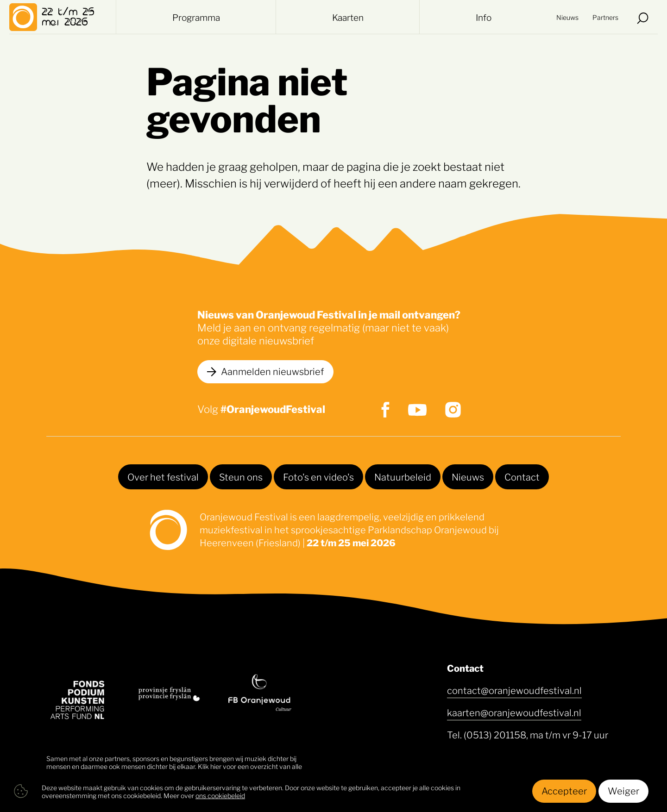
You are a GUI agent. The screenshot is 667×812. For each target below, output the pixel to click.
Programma (196, 19)
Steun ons (241, 476)
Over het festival (163, 476)
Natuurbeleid (403, 476)
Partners (605, 18)
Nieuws (567, 18)
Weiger (623, 790)
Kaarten (349, 19)
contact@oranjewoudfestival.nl (514, 690)
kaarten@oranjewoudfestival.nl (514, 712)
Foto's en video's (318, 476)
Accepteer (564, 790)
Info (484, 19)
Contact (522, 476)
